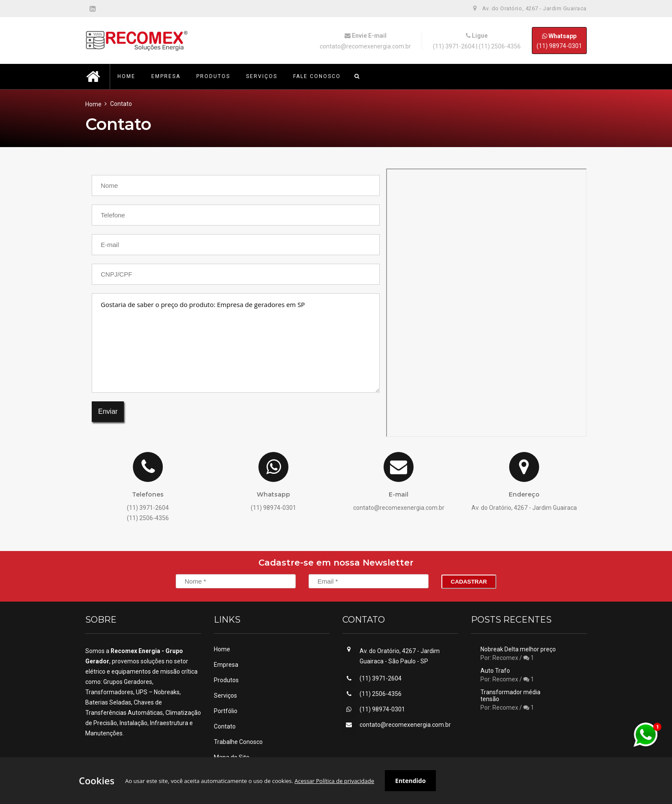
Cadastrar (469, 582)
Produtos (226, 680)
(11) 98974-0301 (559, 41)
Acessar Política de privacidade (334, 781)
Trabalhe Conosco (238, 742)
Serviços (225, 696)
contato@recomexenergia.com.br (365, 46)
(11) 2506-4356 (500, 46)
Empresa (226, 665)
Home (93, 104)
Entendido (410, 781)
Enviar (108, 411)
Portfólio (226, 711)
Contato (225, 726)
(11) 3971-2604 (454, 46)
